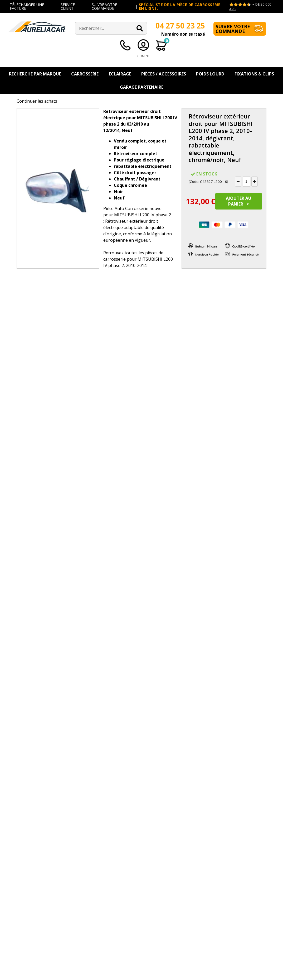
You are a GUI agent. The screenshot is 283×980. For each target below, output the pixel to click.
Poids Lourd (210, 74)
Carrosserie (85, 74)
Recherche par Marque (35, 74)
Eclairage (120, 74)
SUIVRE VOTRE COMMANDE (104, 6)
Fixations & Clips (254, 74)
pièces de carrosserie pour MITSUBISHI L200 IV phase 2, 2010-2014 (138, 259)
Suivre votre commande (233, 29)
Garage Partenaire (142, 87)
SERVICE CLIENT (68, 6)
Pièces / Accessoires (164, 74)
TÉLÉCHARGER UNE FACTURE (27, 6)
